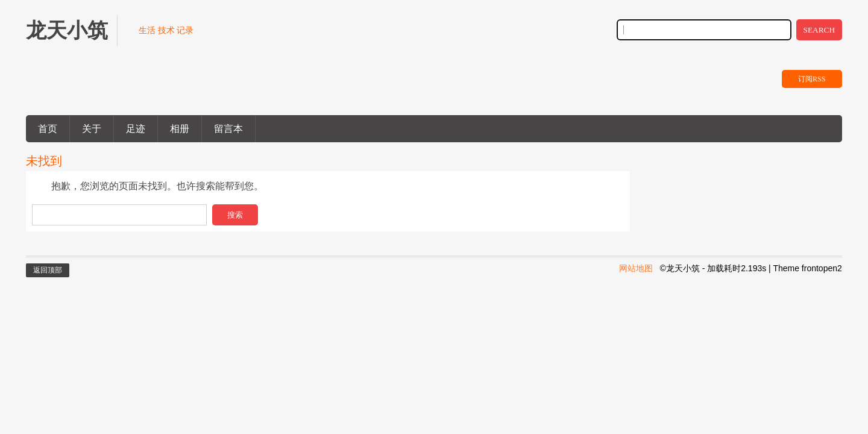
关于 (92, 129)
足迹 (136, 129)
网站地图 (636, 268)
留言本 (228, 129)
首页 (48, 129)
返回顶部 (48, 270)
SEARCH (819, 30)
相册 (180, 129)
